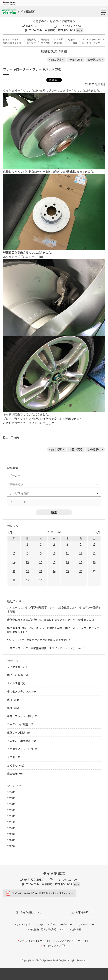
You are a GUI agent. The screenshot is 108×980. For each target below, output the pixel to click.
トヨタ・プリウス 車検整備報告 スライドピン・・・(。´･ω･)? (46, 648)
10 (54, 553)
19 (81, 562)
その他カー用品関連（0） (22, 741)
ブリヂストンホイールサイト (70, 941)
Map (79, 30)
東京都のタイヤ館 (45, 41)
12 (81, 553)
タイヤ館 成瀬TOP (59, 41)
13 (94, 553)
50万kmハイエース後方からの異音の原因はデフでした (39, 640)
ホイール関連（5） (18, 675)
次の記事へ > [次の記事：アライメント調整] (95, 60)
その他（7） (14, 757)
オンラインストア (52, 946)
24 (54, 571)
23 (41, 571)
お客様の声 (80, 912)
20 (94, 562)
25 (67, 571)
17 (54, 562)
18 (67, 562)
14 (14, 562)
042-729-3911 (37, 26)
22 (27, 571)
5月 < (11, 532)
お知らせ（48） (16, 765)
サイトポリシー (86, 924)
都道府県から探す (31, 41)
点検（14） (14, 700)
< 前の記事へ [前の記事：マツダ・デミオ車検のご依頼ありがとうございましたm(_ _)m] (57, 60)
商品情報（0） (16, 774)
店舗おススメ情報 (73, 41)
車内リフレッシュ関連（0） (24, 716)
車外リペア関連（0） (20, 733)
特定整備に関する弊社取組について (48, 929)
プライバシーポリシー (61, 924)
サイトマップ (23, 924)
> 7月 (97, 532)
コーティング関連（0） (21, 724)
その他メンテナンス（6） (22, 691)
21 (14, 571)
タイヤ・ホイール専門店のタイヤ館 (12, 41)
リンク (40, 924)
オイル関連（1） (17, 683)
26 (81, 571)
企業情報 (76, 929)
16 (41, 562)
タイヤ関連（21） (18, 667)
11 (67, 553)
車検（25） (14, 708)
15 (27, 562)
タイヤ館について (29, 912)
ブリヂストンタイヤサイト (33, 941)
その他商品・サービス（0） (24, 749)
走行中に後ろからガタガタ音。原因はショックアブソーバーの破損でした (50, 620)
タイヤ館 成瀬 (26, 11)
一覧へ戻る (76, 60)
